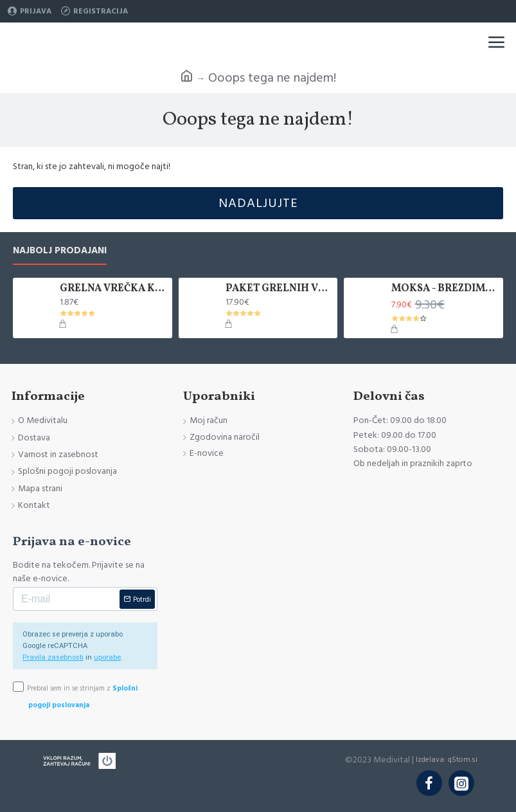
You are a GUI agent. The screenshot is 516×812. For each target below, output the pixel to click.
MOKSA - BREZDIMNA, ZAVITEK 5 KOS (445, 289)
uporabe (107, 657)
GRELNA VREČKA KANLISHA (113, 289)
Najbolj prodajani (60, 251)
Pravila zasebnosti (53, 657)
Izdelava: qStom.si (447, 760)
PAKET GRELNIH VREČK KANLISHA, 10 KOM (279, 289)
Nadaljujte (258, 203)
